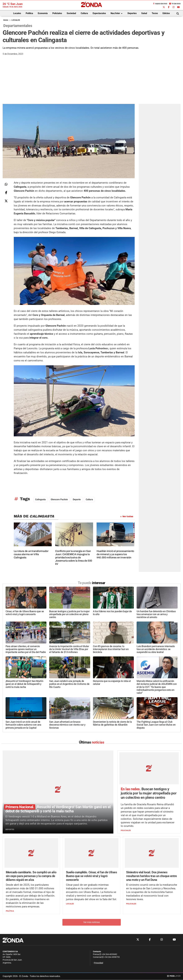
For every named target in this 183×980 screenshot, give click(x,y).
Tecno (155, 13)
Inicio (6, 20)
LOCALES (16, 20)
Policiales (57, 13)
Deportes (132, 13)
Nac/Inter (117, 13)
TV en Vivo (175, 4)
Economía (43, 13)
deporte (77, 499)
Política (29, 13)
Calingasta (40, 499)
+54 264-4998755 (111, 957)
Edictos (166, 13)
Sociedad (71, 13)
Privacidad (99, 963)
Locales (17, 13)
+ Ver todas (127, 516)
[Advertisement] (92, 83)
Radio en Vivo (160, 4)
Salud (144, 13)
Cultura (84, 13)
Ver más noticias (92, 922)
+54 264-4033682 (108, 954)
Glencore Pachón (59, 499)
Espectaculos (99, 13)
